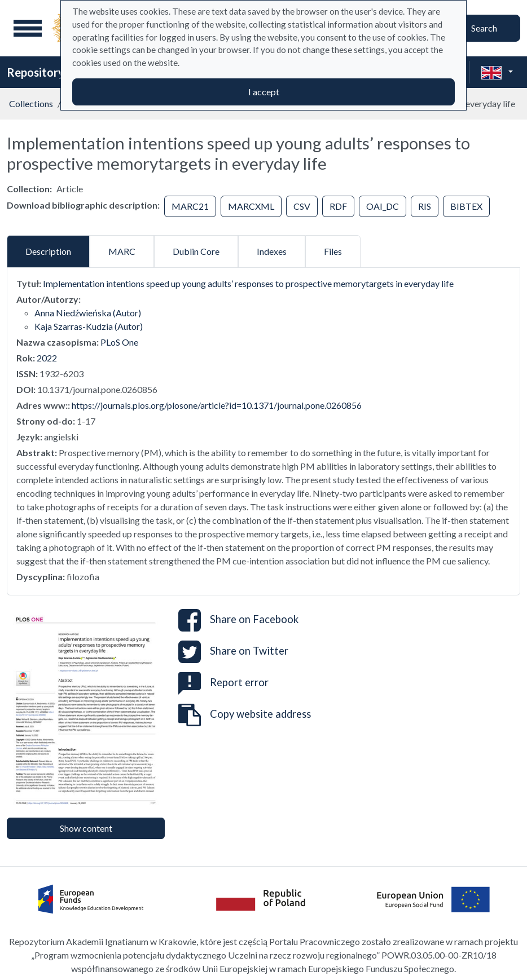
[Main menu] (28, 28)
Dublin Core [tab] (196, 251)
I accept (264, 92)
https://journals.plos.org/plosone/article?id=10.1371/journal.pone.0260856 (217, 405)
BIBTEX (466, 206)
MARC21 (190, 206)
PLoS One (119, 342)
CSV (302, 206)
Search (484, 28)
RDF (338, 206)
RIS (425, 206)
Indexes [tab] (272, 251)
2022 (47, 358)
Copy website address (245, 715)
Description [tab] (48, 251)
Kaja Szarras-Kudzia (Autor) (89, 326)
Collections (31, 103)
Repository (36, 72)
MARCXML (251, 206)
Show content (86, 828)
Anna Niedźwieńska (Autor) (88, 313)
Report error (223, 682)
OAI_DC (383, 206)
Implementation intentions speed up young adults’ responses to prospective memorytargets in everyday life (248, 283)
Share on (238, 620)
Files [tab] (333, 251)
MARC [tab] (122, 251)
